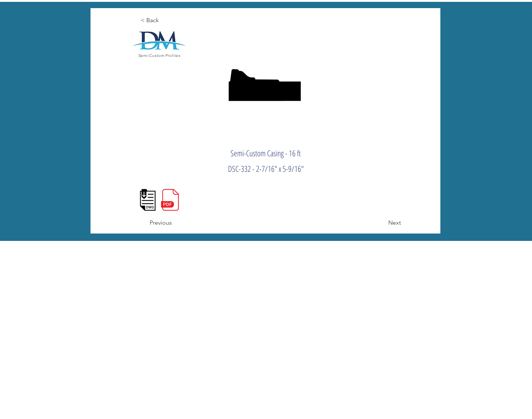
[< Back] (165, 20)
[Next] (382, 223)
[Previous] (174, 223)
